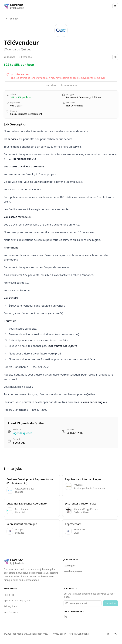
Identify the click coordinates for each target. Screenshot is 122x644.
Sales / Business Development (26, 114)
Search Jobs (70, 566)
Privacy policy (59, 634)
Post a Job (9, 595)
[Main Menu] (115, 6)
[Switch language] (108, 634)
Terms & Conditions (79, 634)
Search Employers (73, 571)
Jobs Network (11, 612)
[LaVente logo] (14, 6)
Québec (11, 57)
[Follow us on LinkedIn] (65, 617)
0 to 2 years (16, 106)
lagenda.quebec (22, 433)
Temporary (85, 97)
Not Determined (75, 106)
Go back (12, 19)
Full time (96, 97)
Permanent (72, 97)
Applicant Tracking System (17, 601)
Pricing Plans (10, 606)
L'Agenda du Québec (18, 49)
